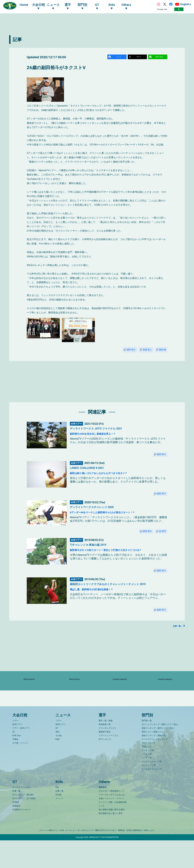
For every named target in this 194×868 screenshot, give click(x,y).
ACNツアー (17, 752)
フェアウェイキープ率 (152, 789)
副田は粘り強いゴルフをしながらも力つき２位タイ (108, 477)
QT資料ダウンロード (22, 837)
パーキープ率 (148, 778)
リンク (102, 834)
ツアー (15, 748)
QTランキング (105, 767)
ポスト (139, 57)
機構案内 (103, 815)
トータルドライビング (152, 797)
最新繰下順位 (105, 759)
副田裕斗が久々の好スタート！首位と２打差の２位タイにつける (117, 558)
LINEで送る (160, 57)
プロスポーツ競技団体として (112, 819)
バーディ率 (147, 786)
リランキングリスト (108, 756)
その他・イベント (20, 771)
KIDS (58, 767)
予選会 (15, 767)
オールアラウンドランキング (155, 767)
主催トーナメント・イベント (112, 826)
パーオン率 (147, 782)
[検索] (164, 10)
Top (57, 815)
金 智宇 (161, 538)
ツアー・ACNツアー (21, 756)
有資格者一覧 (105, 752)
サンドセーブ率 (149, 793)
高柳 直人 (143, 351)
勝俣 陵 (161, 351)
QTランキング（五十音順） (25, 826)
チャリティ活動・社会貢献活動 (113, 830)
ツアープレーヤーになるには (112, 822)
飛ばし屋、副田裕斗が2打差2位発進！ (97, 599)
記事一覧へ (176, 637)
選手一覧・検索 (106, 748)
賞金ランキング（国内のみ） (155, 763)
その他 (58, 763)
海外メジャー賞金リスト (153, 759)
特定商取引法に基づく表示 (111, 841)
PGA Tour (17, 763)
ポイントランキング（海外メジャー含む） (161, 752)
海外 (57, 759)
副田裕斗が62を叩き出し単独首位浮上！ (99, 436)
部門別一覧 (147, 748)
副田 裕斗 (124, 351)
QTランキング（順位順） (24, 822)
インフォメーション (21, 815)
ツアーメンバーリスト (109, 763)
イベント (59, 826)
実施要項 (16, 834)
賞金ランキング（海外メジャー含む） (159, 756)
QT (14, 759)
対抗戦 (58, 822)
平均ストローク (149, 771)
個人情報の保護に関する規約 (112, 837)
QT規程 (16, 830)
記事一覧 (16, 819)
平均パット (147, 774)
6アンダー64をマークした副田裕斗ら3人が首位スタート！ (113, 518)
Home (27, 5)
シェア (119, 57)
